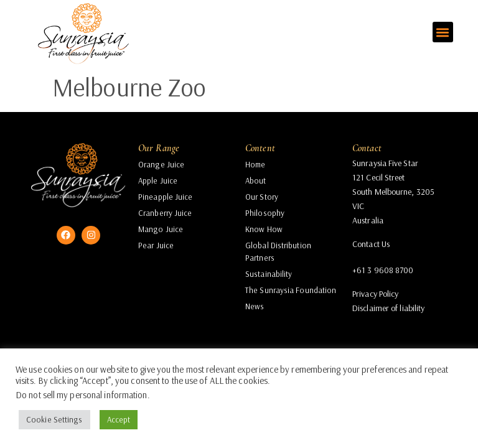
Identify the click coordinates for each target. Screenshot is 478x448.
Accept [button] (119, 419)
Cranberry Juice (165, 213)
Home (255, 164)
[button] (443, 32)
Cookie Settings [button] (54, 419)
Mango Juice (161, 229)
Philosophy (265, 213)
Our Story (262, 197)
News (255, 306)
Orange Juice (161, 164)
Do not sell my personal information (82, 395)
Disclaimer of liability (388, 308)
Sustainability (269, 274)
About (256, 180)
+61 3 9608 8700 (383, 270)
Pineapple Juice (166, 197)
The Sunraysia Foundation (291, 290)
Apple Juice (158, 180)
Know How (264, 229)
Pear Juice (156, 245)
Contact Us (371, 244)
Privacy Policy (375, 294)
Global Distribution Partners (278, 251)
